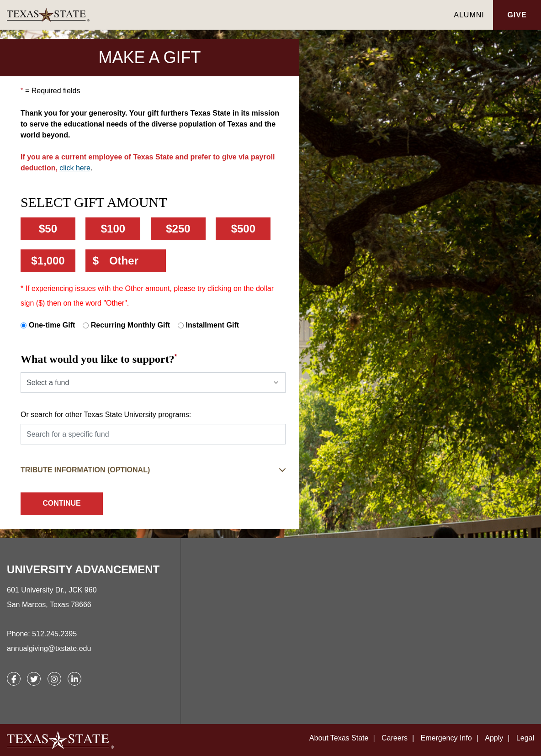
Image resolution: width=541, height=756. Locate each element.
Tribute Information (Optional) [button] (85, 470)
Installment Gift (212, 325)
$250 (178, 229)
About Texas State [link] (339, 738)
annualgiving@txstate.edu (49, 648)
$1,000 (48, 261)
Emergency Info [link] (446, 738)
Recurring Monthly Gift (130, 325)
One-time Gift (52, 325)
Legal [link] (525, 738)
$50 (48, 229)
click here (75, 168)
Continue (62, 503)
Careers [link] (395, 738)
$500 (243, 229)
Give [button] (517, 15)
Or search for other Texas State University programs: (106, 415)
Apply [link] (494, 738)
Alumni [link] (469, 15)
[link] (226, 15)
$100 (113, 229)
